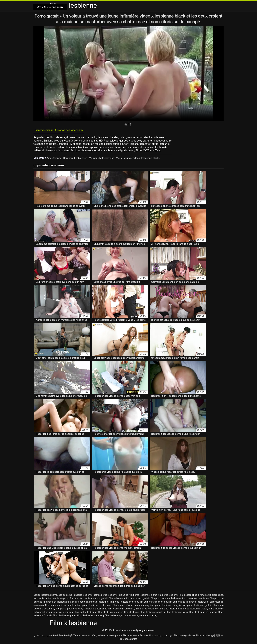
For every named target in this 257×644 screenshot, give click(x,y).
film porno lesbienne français (166, 606)
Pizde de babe (203, 636)
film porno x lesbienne (95, 609)
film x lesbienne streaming (91, 616)
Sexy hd (112, 159)
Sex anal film (146, 636)
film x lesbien (116, 613)
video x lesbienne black (148, 159)
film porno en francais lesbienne (91, 603)
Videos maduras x (82, 636)
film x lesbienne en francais (203, 613)
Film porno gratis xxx (184, 636)
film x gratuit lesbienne (85, 613)
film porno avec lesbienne (195, 599)
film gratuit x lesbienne (211, 596)
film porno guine (177, 603)
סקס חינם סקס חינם (163, 636)
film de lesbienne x (189, 596)
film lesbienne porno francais (63, 599)
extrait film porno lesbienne (165, 596)
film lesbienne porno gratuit (94, 599)
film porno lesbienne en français (94, 606)
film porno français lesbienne (124, 603)
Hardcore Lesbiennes (76, 159)
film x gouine (51, 613)
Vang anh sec (99, 636)
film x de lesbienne (169, 609)
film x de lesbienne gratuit (194, 609)
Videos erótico (130, 640)
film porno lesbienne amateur (60, 606)
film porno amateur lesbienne (166, 599)
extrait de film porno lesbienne (134, 596)
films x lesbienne (148, 616)
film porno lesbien (195, 603)
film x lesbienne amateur (152, 613)
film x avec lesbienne (147, 609)
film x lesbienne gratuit (65, 616)
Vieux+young (126, 159)
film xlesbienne (113, 616)
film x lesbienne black (177, 613)
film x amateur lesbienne (121, 609)
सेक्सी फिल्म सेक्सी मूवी (63, 636)
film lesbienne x (117, 599)
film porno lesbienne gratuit (197, 606)
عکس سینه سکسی (43, 636)
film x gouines (66, 613)
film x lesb (103, 613)
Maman (95, 159)
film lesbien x (40, 599)
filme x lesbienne (130, 616)
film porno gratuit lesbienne (153, 603)
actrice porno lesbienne (106, 596)
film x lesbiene (131, 613)
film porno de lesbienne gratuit (58, 603)
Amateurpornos (114, 636)
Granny (58, 159)
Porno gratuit (47, 16)
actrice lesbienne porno (45, 596)
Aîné (49, 159)
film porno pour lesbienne (69, 609)
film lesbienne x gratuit (138, 599)
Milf (103, 159)
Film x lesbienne (131, 636)
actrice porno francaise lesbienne (76, 596)
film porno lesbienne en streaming (131, 606)
